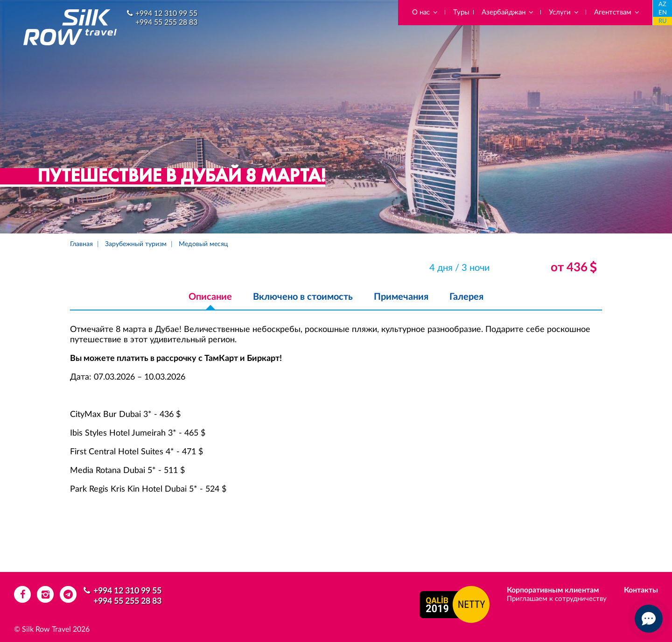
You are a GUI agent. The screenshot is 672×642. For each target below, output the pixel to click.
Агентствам (617, 12)
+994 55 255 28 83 (166, 22)
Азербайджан (508, 12)
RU (663, 21)
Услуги (564, 12)
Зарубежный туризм (136, 244)
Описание (210, 297)
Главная (81, 244)
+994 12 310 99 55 (166, 14)
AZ (662, 4)
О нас (425, 12)
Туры (461, 12)
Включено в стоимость (303, 297)
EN (663, 13)
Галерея (466, 297)
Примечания (401, 297)
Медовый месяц (203, 244)
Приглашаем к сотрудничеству (557, 599)
